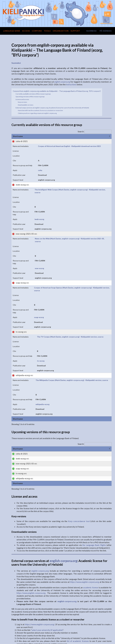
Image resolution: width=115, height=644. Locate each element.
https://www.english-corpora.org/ (40, 568)
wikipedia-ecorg (64, 298)
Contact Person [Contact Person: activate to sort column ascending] (101, 343)
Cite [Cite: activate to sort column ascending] (79, 136)
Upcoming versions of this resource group (30, 97)
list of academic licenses (78, 585)
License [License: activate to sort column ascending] (57, 136)
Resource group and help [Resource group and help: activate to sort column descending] (97, 136)
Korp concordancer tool (79, 465)
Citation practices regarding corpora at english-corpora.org (37, 113)
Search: (95, 131)
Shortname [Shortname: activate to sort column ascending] (18, 136)
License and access (22, 99)
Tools (47, 31)
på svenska (106, 31)
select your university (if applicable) (47, 574)
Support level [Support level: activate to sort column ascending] (83, 343)
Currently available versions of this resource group (33, 94)
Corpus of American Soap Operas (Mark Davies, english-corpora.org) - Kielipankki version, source (39, 233)
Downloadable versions (26, 105)
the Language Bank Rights (94, 489)
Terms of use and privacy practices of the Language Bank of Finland (90, 641)
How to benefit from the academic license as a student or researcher (40, 110)
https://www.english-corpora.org (84, 526)
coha (59, 154)
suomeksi (92, 31)
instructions (71, 84)
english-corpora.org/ (62, 604)
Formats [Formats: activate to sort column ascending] (69, 343)
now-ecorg (61, 213)
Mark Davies (38, 607)
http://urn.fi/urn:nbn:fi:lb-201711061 (52, 618)
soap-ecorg (62, 243)
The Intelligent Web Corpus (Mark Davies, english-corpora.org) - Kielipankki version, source (37, 174)
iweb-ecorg (61, 185)
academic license (91, 531)
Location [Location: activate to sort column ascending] (69, 136)
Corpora (37, 31)
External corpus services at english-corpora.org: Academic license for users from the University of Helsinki (52, 108)
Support (75, 31)
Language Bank (12, 31)
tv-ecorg (60, 271)
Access (26, 31)
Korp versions (22, 102)
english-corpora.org (63, 505)
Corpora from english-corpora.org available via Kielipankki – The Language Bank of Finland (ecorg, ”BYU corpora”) (57, 91)
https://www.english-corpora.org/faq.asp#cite (65, 609)
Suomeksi (16, 63)
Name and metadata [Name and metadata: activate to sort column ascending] (37, 136)
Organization (61, 31)
